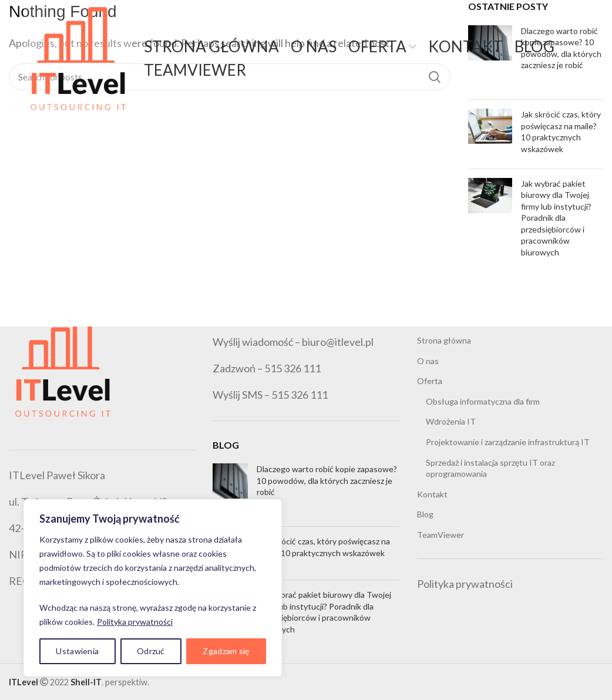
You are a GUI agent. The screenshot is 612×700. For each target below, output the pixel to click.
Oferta (430, 381)
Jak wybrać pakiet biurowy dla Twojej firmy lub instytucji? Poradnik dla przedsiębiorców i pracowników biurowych (556, 218)
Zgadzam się (226, 651)
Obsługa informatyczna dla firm (483, 401)
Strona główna (444, 340)
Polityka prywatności (135, 622)
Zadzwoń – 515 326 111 (267, 368)
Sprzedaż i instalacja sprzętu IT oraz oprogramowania (490, 468)
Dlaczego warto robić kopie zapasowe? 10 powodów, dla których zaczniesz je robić (327, 480)
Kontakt (432, 494)
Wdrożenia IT (451, 421)
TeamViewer (440, 535)
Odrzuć (151, 651)
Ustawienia (77, 651)
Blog (425, 514)
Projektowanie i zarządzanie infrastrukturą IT (508, 442)
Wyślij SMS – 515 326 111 (270, 395)
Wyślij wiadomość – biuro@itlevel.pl (293, 342)
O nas (428, 361)
